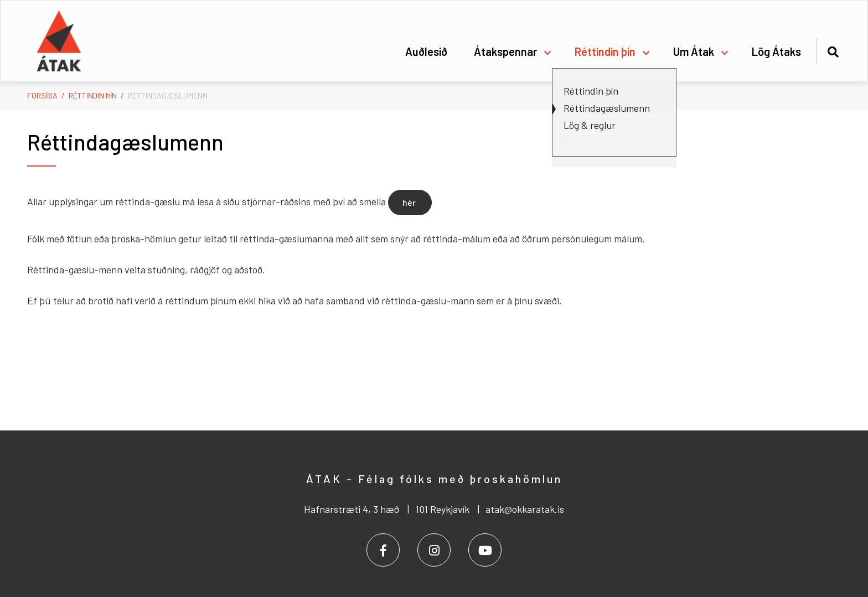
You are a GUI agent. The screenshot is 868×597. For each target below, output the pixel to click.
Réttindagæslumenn (168, 95)
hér (410, 202)
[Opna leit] (833, 50)
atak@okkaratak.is (525, 509)
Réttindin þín (93, 95)
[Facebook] (383, 550)
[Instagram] (434, 550)
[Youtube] (485, 550)
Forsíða (42, 95)
